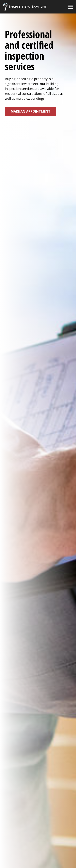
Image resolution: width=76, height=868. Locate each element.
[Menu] (70, 7)
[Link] (25, 7)
